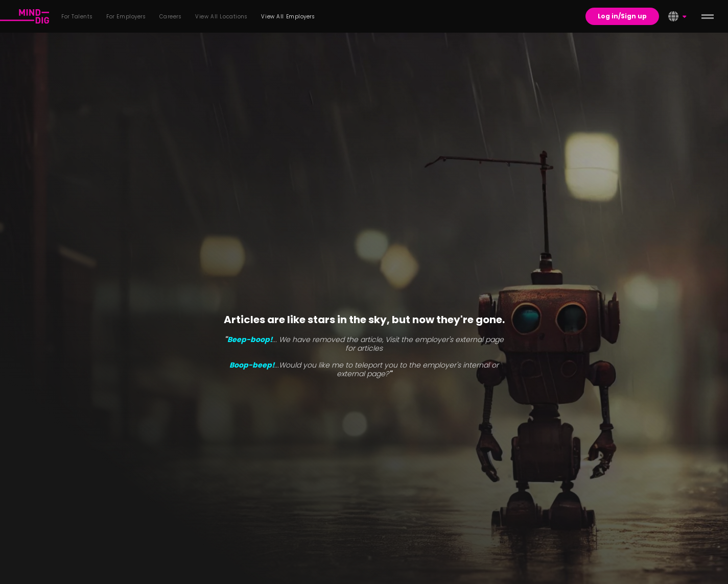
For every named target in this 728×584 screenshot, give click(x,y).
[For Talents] (25, 16)
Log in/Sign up (622, 16)
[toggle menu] (708, 16)
